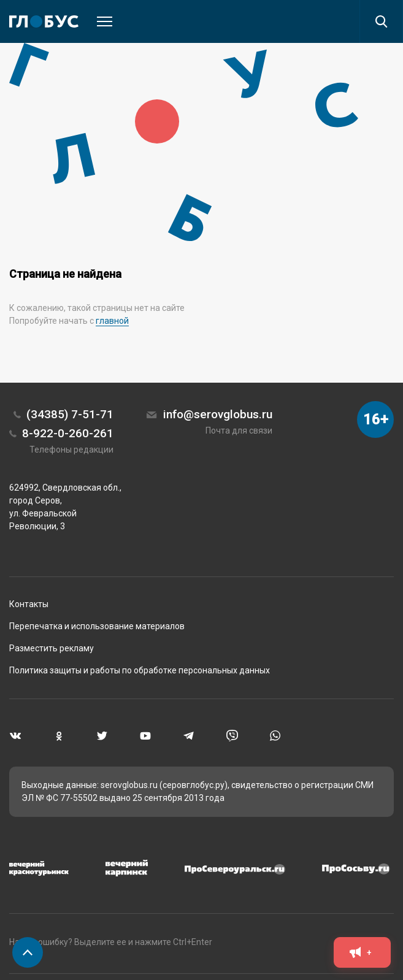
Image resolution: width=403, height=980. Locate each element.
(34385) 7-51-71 (70, 414)
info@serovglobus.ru (218, 414)
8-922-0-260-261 (68, 433)
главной (112, 321)
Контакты (29, 604)
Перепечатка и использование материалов (97, 626)
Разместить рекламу (52, 648)
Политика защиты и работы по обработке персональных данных (140, 670)
